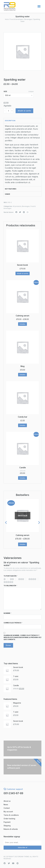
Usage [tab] (7, 194)
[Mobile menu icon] (39, 6)
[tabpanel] (22, 155)
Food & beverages (17, 19)
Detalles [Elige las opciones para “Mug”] (22, 375)
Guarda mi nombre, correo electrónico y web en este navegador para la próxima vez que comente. (22, 637)
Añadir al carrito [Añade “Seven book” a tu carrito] (23, 273)
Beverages (28, 19)
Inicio (7, 19)
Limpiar (31, 91)
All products (17, 206)
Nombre (8, 613)
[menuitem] (22, 801)
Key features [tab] (11, 189)
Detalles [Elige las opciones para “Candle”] (22, 478)
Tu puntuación (11, 576)
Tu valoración (10, 586)
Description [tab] (10, 121)
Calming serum (22, 535)
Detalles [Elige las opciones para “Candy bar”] (22, 425)
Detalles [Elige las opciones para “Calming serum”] (22, 324)
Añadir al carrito (24, 111)
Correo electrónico (13, 623)
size (5, 91)
